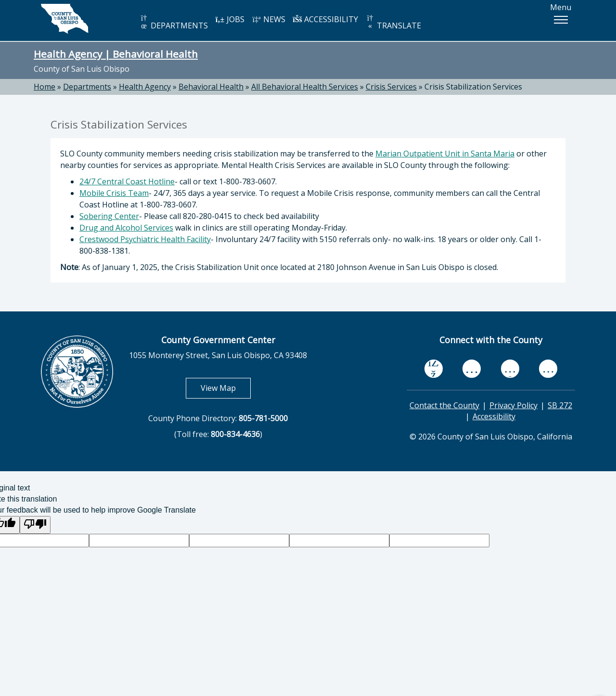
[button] (561, 20)
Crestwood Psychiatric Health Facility (145, 239)
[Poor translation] (35, 525)
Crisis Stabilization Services (473, 87)
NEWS (269, 19)
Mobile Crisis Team (114, 193)
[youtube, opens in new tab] (472, 369)
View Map (226, 388)
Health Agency (145, 87)
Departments (87, 87)
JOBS (230, 19)
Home (45, 87)
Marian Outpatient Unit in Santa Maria (445, 154)
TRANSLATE (393, 22)
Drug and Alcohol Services (126, 228)
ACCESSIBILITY (325, 19)
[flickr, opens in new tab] (510, 368)
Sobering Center (109, 216)
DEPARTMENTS (173, 22)
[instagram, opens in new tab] (548, 368)
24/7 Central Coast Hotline (127, 181)
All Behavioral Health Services (305, 87)
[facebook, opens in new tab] (434, 369)
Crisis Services (391, 87)
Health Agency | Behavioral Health (116, 54)
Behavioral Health (211, 87)
